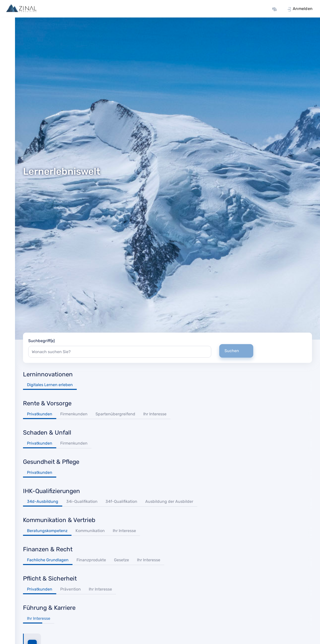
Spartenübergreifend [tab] (115, 414)
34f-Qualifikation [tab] (121, 501)
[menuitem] (275, 9)
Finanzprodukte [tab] (91, 560)
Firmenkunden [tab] (74, 414)
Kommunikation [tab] (90, 531)
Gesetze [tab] (121, 560)
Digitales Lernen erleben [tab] (50, 385)
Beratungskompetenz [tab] (47, 531)
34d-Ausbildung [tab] (43, 501)
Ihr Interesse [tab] (155, 414)
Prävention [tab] (70, 589)
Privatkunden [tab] (40, 414)
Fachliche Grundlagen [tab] (48, 560)
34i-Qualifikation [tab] (82, 501)
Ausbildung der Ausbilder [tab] (169, 501)
